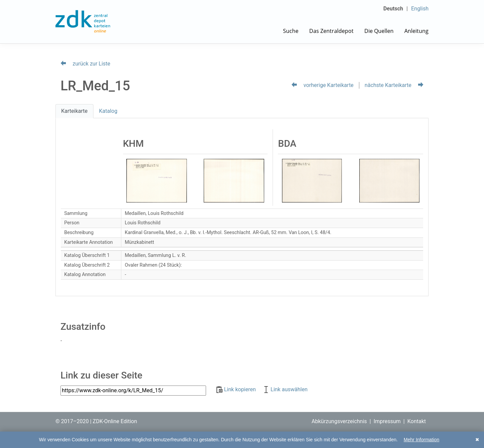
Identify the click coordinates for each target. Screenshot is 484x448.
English (420, 9)
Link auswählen (285, 389)
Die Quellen (379, 31)
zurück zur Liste (85, 64)
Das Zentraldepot (331, 31)
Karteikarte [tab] (74, 111)
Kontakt (417, 421)
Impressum (387, 421)
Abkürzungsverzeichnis (339, 421)
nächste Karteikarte (394, 85)
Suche (291, 31)
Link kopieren (237, 389)
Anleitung (416, 31)
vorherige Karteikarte (322, 85)
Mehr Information (421, 440)
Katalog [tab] (108, 111)
